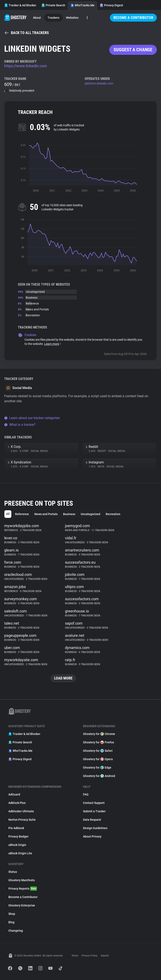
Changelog (16, 931)
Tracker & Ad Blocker (20, 5)
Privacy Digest (111, 5)
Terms (75, 956)
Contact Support (94, 803)
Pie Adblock (16, 828)
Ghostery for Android (99, 776)
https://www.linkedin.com (26, 66)
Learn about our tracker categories (32, 418)
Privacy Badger (18, 836)
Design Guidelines (95, 828)
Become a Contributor (133, 18)
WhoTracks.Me (82, 5)
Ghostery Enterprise (22, 905)
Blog (11, 922)
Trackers (53, 18)
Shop (12, 914)
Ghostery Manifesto (22, 880)
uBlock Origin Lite (20, 853)
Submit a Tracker (94, 811)
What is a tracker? (20, 425)
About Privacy (92, 836)
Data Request (92, 820)
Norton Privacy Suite (22, 820)
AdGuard (14, 794)
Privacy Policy (90, 956)
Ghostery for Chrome (99, 734)
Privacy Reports (23, 889)
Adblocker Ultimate (21, 811)
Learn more (53, 344)
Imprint (105, 956)
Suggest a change (133, 50)
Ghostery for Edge (97, 768)
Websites (72, 18)
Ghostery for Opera (98, 759)
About (37, 18)
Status (13, 872)
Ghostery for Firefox (99, 742)
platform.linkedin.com (99, 83)
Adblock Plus (17, 803)
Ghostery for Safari (98, 751)
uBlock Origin (17, 845)
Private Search (53, 5)
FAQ (86, 794)
